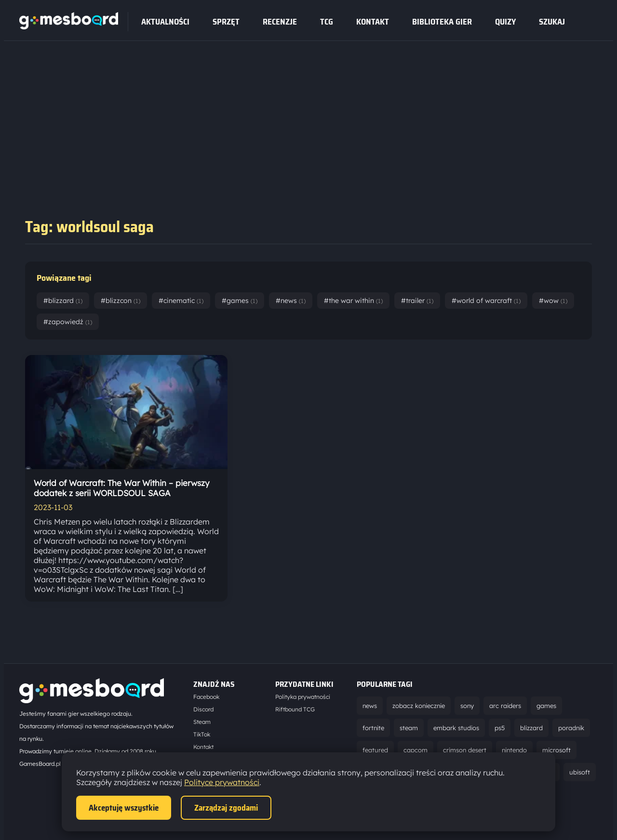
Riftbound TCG (295, 709)
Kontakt (373, 22)
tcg (327, 22)
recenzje (280, 22)
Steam (202, 722)
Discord (203, 709)
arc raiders (505, 706)
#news (291, 301)
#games (240, 301)
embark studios (456, 728)
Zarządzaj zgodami (226, 808)
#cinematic (181, 301)
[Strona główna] (69, 26)
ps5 (500, 728)
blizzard (531, 728)
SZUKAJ (552, 22)
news (370, 706)
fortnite (373, 728)
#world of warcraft (486, 301)
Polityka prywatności (303, 697)
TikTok (202, 734)
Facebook (206, 697)
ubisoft (580, 772)
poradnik (571, 728)
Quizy (505, 22)
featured (375, 750)
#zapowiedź (68, 322)
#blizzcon (121, 301)
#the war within (353, 301)
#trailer (417, 301)
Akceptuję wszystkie (124, 808)
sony (467, 706)
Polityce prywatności (222, 782)
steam (409, 728)
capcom (416, 750)
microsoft (557, 750)
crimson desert (465, 750)
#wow (553, 301)
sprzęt (226, 22)
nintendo (514, 750)
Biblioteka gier (442, 22)
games (546, 706)
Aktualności (165, 22)
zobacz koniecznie (419, 706)
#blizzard (63, 301)
